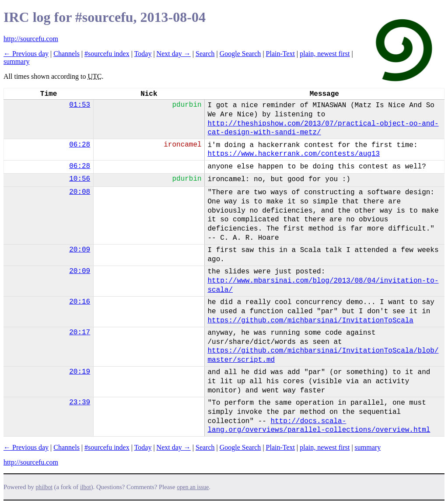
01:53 (80, 105)
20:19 (80, 372)
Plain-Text (280, 54)
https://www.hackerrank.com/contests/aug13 (294, 154)
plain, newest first (325, 54)
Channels (66, 54)
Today (143, 54)
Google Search (240, 54)
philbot (44, 487)
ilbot (86, 487)
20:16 (80, 302)
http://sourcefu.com (31, 39)
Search (205, 54)
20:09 (80, 250)
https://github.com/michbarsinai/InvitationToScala (310, 321)
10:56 (80, 179)
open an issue (193, 487)
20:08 (80, 192)
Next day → (174, 54)
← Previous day (26, 54)
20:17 (80, 332)
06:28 (80, 145)
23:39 (80, 402)
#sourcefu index (107, 54)
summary (17, 61)
